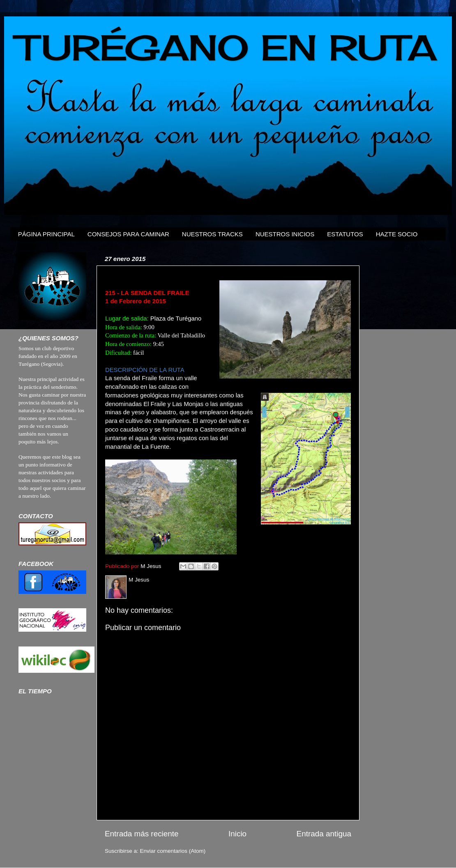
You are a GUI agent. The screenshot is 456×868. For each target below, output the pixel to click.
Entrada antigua (324, 834)
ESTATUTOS (345, 234)
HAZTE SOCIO (397, 234)
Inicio (237, 834)
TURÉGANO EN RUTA (227, 47)
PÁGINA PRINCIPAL (46, 234)
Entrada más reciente (142, 834)
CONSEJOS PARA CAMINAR (128, 234)
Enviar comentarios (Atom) (173, 851)
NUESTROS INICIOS (285, 234)
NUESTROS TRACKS (212, 234)
